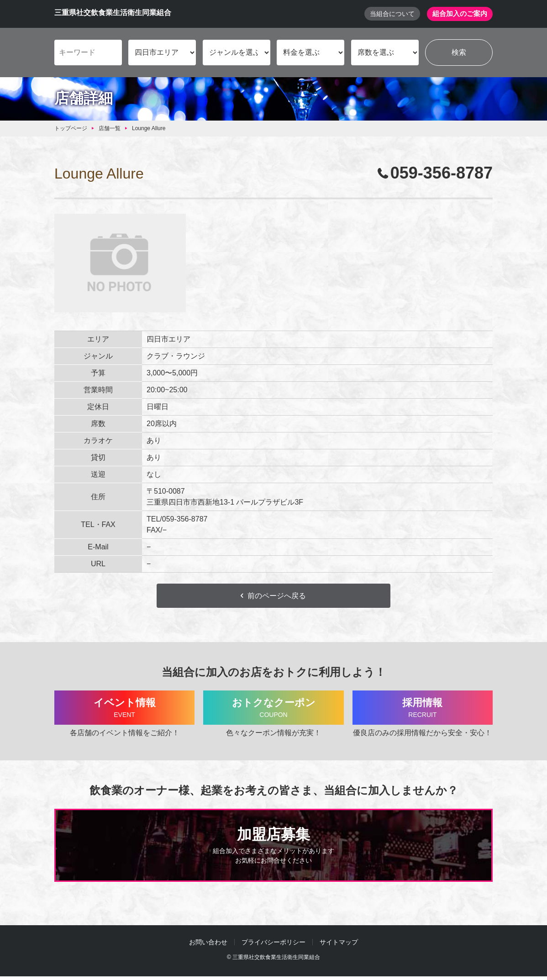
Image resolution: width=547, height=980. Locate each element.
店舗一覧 (110, 129)
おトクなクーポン (273, 710)
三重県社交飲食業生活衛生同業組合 (113, 13)
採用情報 (423, 710)
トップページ (71, 129)
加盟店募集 (273, 849)
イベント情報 (124, 710)
